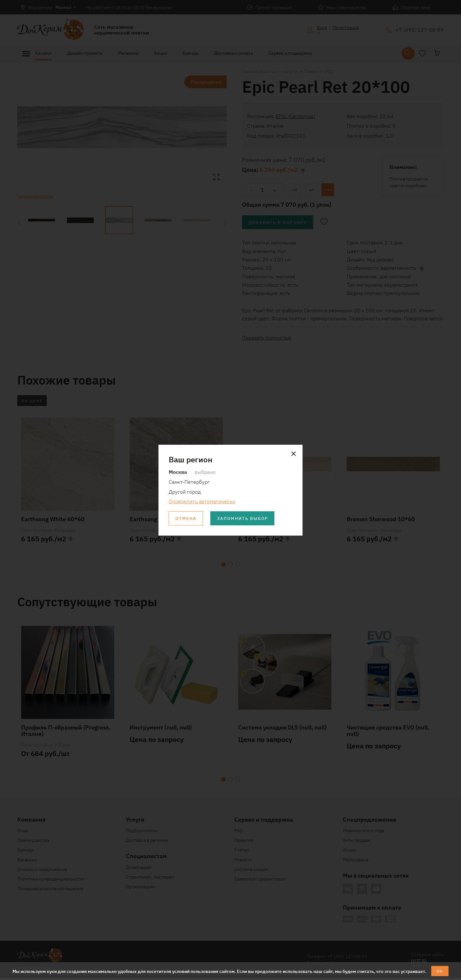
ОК (440, 971)
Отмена (187, 519)
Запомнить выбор (246, 519)
